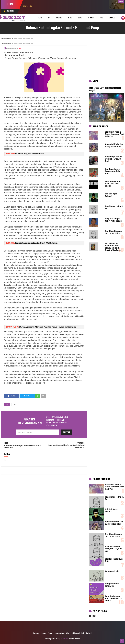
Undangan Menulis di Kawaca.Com (112, 585)
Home (40, 18)
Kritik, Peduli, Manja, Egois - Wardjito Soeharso (29, 154)
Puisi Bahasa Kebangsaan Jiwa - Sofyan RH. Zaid (113, 232)
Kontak (50, 634)
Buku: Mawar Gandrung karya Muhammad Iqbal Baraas (113, 171)
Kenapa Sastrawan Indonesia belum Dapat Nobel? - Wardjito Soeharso (36, 243)
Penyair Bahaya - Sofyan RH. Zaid (114, 208)
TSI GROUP (93, 616)
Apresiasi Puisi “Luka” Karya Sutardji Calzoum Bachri (114, 146)
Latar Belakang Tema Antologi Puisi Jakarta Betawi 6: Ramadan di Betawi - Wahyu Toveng (113, 247)
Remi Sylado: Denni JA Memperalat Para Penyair (105, 89)
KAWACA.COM (64, 639)
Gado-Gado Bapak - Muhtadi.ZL (111, 195)
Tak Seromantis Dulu (112, 571)
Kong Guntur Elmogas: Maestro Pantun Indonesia (114, 220)
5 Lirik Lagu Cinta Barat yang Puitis (114, 560)
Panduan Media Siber (62, 634)
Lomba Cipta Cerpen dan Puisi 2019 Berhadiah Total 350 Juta (114, 599)
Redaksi (89, 634)
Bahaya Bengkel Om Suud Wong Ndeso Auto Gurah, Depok (113, 159)
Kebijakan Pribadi (78, 634)
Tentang (36, 634)
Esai (15, 405)
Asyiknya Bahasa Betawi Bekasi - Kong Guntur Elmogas (113, 184)
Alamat (43, 634)
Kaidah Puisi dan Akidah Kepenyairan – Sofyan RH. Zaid (114, 549)
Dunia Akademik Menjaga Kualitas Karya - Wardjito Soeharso (48, 327)
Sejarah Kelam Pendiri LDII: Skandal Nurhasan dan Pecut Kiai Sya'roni (114, 134)
